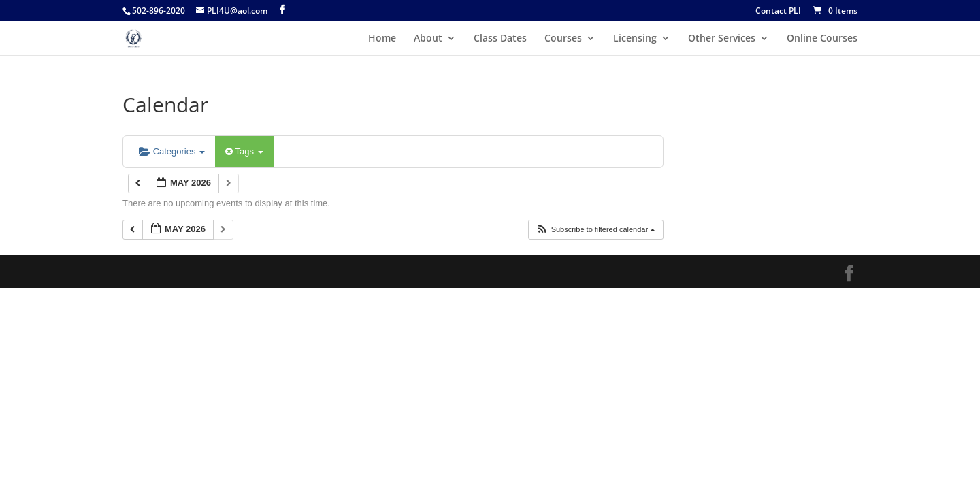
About (428, 39)
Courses (563, 39)
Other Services (722, 39)
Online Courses (822, 39)
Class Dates (500, 39)
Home (382, 39)
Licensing (635, 39)
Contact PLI (778, 12)
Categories (172, 151)
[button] (596, 230)
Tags (244, 151)
